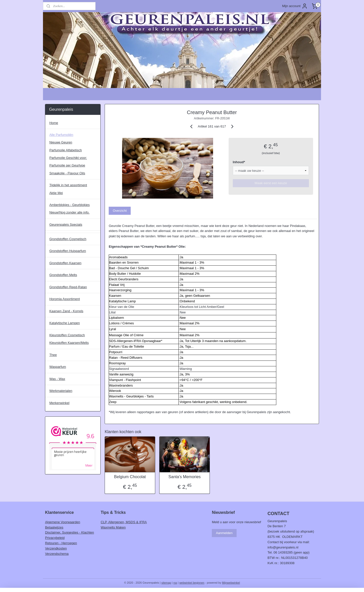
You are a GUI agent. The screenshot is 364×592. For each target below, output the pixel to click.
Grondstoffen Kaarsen (65, 263)
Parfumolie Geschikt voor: (68, 158)
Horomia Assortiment (65, 299)
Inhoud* (239, 162)
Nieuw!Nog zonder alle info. (69, 212)
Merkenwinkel (59, 403)
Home (54, 123)
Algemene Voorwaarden (63, 522)
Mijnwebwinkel (231, 583)
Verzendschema (57, 554)
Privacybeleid (55, 538)
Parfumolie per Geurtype (67, 165)
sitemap (166, 583)
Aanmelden (224, 533)
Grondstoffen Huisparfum (68, 251)
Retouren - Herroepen (61, 543)
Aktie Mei (56, 193)
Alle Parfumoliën (61, 135)
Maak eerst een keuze (271, 183)
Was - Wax (57, 379)
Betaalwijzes (54, 527)
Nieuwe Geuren (61, 142)
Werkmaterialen (61, 391)
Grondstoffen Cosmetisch (68, 239)
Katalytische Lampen (65, 323)
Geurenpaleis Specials (66, 225)
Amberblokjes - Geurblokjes (70, 205)
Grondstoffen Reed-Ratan (68, 287)
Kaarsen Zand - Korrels (66, 311)
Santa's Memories (185, 477)
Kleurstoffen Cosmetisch (67, 335)
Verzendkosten (56, 548)
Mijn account (295, 6)
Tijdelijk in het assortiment (68, 185)
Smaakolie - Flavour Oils (67, 173)
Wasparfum (58, 367)
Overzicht (120, 211)
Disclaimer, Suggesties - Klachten (70, 532)
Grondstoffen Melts (63, 275)
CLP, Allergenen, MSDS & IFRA (124, 522)
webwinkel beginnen (192, 583)
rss (175, 583)
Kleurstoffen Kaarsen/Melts (69, 343)
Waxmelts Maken (113, 527)
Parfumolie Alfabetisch (66, 150)
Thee (53, 355)
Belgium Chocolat (130, 477)
